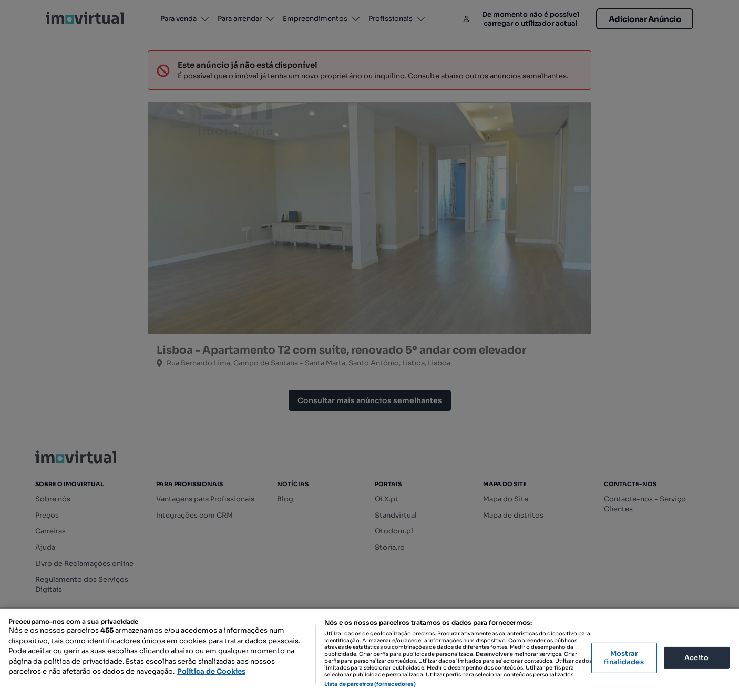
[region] (369, 655)
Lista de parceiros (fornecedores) (370, 684)
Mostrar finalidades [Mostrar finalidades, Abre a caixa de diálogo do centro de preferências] (624, 658)
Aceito (696, 658)
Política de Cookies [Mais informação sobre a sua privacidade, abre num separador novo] (211, 671)
